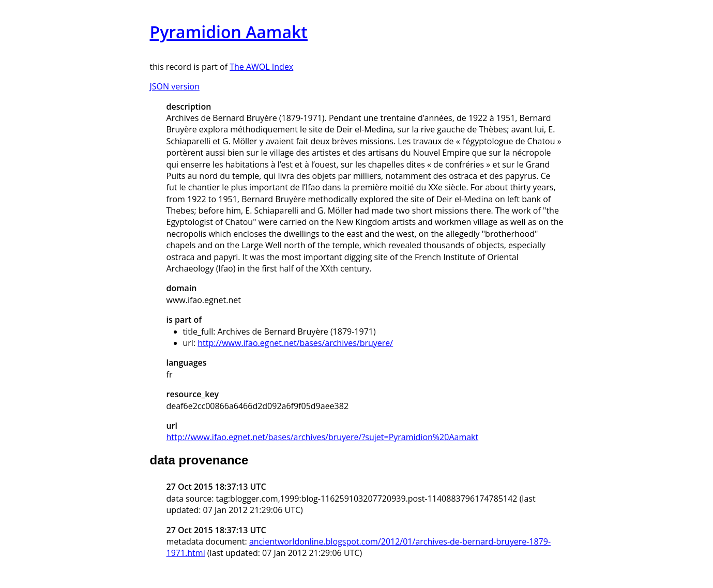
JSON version (175, 86)
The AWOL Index (261, 67)
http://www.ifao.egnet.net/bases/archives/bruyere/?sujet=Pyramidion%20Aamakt (323, 437)
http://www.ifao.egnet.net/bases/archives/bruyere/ (295, 343)
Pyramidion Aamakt (229, 32)
